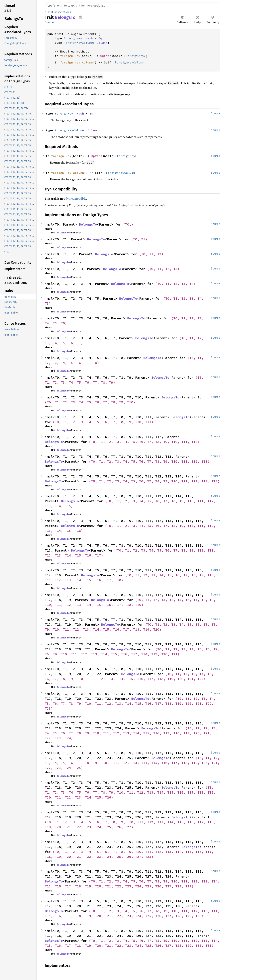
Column (102, 43)
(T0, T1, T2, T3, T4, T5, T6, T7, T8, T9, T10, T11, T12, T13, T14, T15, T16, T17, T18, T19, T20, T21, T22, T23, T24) (132, 733)
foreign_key (70, 56)
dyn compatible (76, 198)
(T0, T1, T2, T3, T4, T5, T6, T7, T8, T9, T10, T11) (103, 422)
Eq (100, 38)
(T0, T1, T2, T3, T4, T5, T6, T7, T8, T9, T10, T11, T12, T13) (149, 461)
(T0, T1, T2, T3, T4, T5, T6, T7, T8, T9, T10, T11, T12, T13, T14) (154, 481)
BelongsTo (88, 224)
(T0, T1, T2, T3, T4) (175, 284)
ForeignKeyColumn (78, 43)
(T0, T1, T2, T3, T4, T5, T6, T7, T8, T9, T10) (90, 402)
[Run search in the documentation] (132, 6)
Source (49, 22)
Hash (89, 38)
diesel (49, 12)
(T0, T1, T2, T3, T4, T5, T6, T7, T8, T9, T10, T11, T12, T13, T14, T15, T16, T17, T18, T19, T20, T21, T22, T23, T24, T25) (133, 763)
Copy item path (80, 17)
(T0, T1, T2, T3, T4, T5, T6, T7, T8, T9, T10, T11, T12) (144, 442)
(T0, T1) (139, 239)
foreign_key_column (77, 62)
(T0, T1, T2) (151, 254)
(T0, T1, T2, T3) (163, 269)
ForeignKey (73, 38)
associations (63, 12)
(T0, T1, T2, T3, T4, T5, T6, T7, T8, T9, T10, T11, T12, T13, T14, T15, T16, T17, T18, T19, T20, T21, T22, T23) (131, 703)
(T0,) (128, 224)
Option (106, 56)
